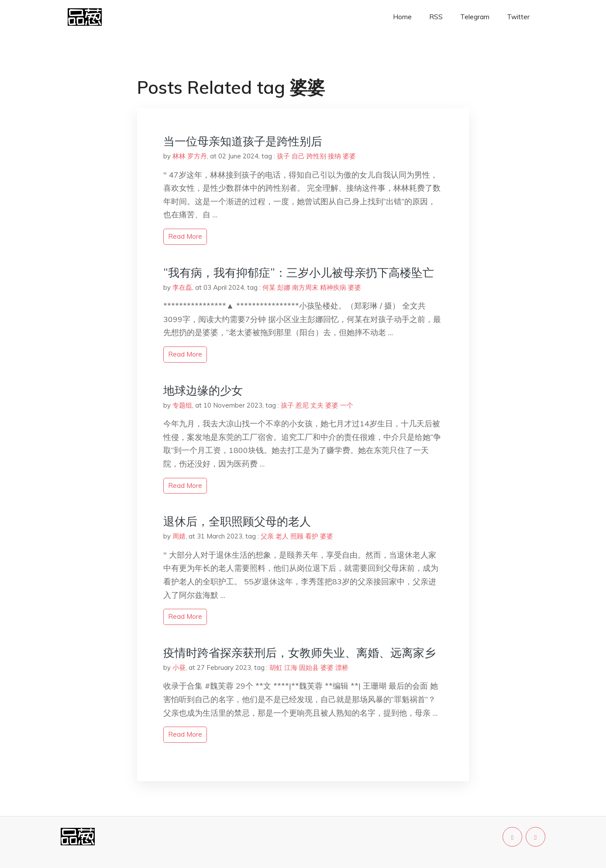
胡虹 (276, 667)
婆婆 (349, 156)
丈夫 (317, 405)
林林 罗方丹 (190, 156)
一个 (347, 405)
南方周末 (305, 287)
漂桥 (342, 667)
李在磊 (182, 287)
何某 (269, 287)
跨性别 (316, 156)
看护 (312, 536)
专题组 (182, 405)
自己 (298, 156)
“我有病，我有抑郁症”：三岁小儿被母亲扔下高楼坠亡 (299, 273)
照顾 (297, 536)
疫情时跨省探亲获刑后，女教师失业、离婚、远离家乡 (300, 653)
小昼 (179, 667)
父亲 (267, 536)
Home (402, 17)
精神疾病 (333, 287)
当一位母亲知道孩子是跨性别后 (243, 141)
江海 (291, 667)
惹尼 (302, 405)
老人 (282, 536)
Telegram (475, 17)
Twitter (518, 17)
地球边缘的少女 (203, 390)
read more (185, 236)
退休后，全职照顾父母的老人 (237, 521)
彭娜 (284, 287)
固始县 (309, 667)
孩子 (283, 156)
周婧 (179, 536)
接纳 (334, 156)
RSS (436, 17)
